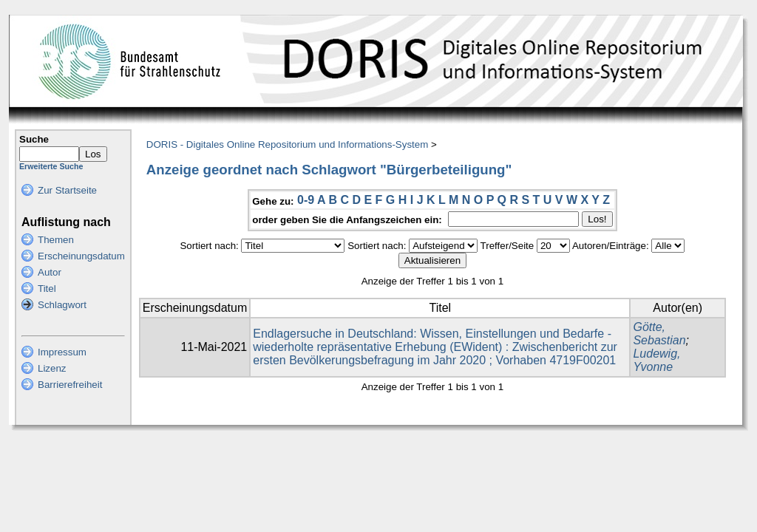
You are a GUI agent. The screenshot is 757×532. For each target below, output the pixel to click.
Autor (50, 272)
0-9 (306, 200)
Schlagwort (62, 305)
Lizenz (52, 368)
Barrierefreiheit (70, 385)
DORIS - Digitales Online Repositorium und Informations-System (287, 144)
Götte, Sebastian (659, 334)
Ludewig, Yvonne (656, 360)
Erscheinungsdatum (81, 256)
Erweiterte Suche (51, 166)
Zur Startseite (67, 190)
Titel (47, 289)
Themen (56, 240)
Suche (34, 139)
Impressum (62, 352)
